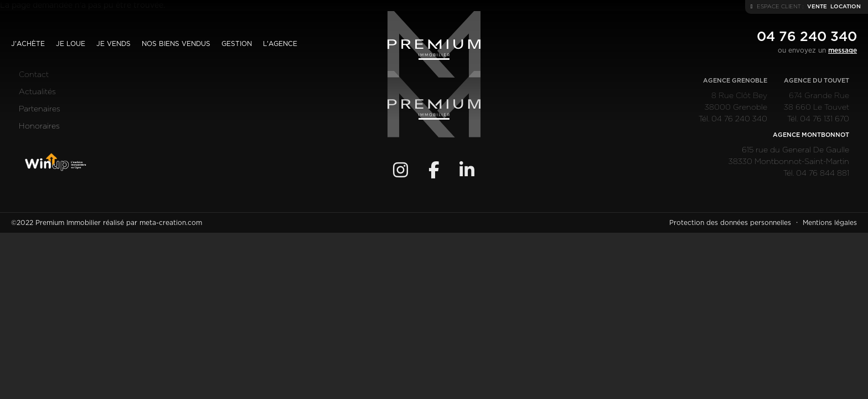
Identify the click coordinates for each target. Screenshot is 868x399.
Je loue (71, 44)
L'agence (280, 44)
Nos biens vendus (176, 44)
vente (817, 7)
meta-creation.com (171, 223)
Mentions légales (830, 223)
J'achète (28, 44)
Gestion (237, 44)
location (846, 7)
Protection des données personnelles (730, 223)
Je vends (113, 44)
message (843, 50)
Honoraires (39, 126)
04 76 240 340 (807, 37)
